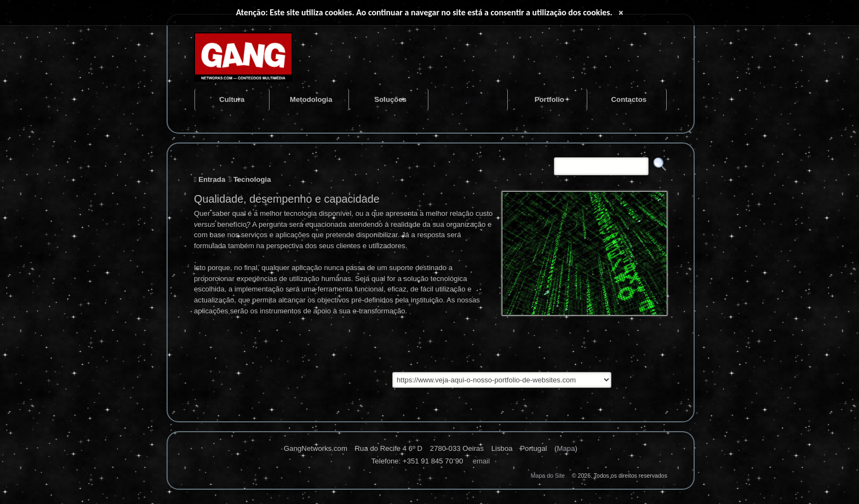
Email (482, 461)
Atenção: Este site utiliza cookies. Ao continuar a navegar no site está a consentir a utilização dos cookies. (424, 12)
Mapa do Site (548, 476)
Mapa (566, 448)
